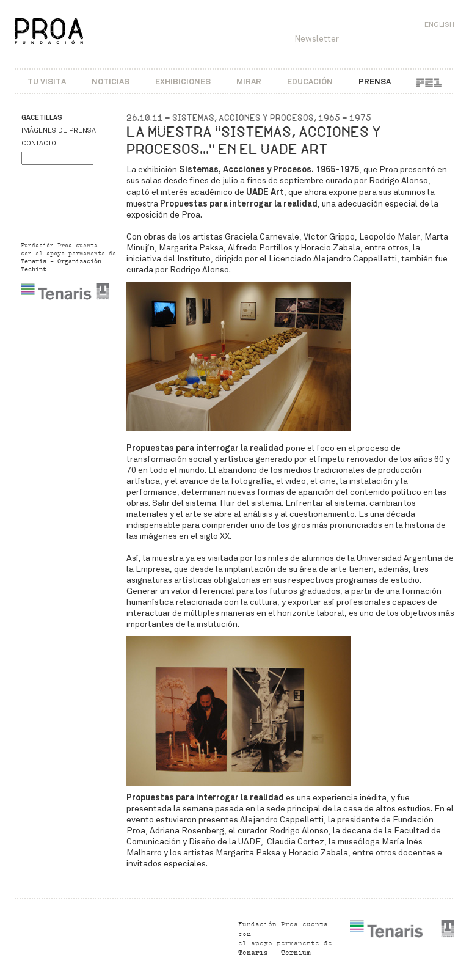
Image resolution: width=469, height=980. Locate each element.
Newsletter (317, 39)
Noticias (111, 82)
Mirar (249, 82)
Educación (310, 82)
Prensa (375, 82)
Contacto (39, 143)
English (439, 24)
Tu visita (47, 82)
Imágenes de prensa (59, 130)
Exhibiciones (183, 82)
